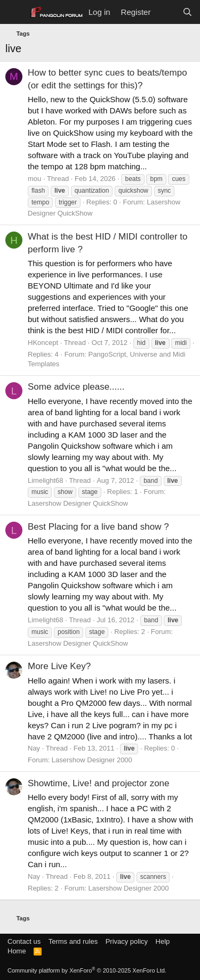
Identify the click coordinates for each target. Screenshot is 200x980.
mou (34, 179)
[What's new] (166, 12)
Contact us (24, 941)
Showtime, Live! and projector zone (99, 783)
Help (163, 941)
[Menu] (15, 12)
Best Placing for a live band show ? (98, 527)
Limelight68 (46, 480)
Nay (34, 748)
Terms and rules (73, 941)
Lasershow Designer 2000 (92, 760)
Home (17, 951)
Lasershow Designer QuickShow (78, 503)
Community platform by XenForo (87, 970)
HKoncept (43, 343)
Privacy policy (127, 941)
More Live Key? (59, 666)
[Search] (187, 12)
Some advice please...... (76, 387)
